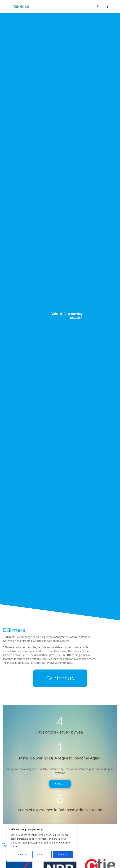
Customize (21, 855)
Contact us (60, 678)
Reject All (42, 855)
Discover (60, 784)
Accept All (63, 855)
